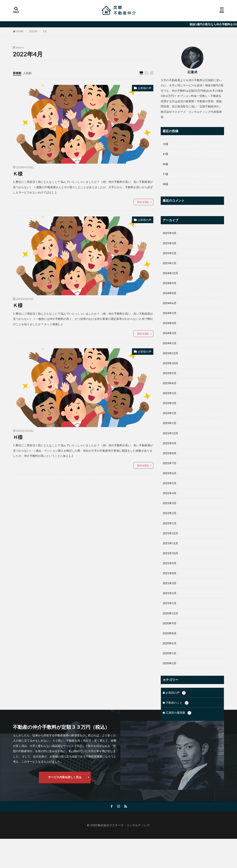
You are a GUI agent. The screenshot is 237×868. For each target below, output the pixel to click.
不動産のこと (177, 703)
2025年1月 (170, 263)
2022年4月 (170, 493)
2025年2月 (170, 253)
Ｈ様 (18, 437)
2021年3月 (170, 583)
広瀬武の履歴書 (178, 713)
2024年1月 (170, 343)
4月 (45, 31)
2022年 (33, 31)
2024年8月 (170, 293)
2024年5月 (170, 313)
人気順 (27, 73)
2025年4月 (170, 233)
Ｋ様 (18, 174)
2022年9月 (170, 443)
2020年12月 (170, 613)
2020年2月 (170, 663)
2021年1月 (170, 603)
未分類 (173, 723)
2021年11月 (170, 543)
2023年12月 (170, 353)
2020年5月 (170, 653)
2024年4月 (170, 323)
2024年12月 (170, 273)
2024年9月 (170, 283)
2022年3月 (170, 503)
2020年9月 (170, 623)
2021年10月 (170, 553)
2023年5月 (170, 393)
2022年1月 (170, 523)
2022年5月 (170, 483)
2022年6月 (170, 473)
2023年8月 (170, 383)
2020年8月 (170, 633)
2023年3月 (170, 403)
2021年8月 (170, 573)
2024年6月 (170, 303)
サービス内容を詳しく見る (65, 806)
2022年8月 (170, 453)
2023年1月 (170, 423)
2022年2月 (170, 513)
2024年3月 (170, 333)
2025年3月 (170, 243)
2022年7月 (170, 463)
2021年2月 (170, 593)
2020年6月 (170, 643)
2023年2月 (170, 413)
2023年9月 (170, 373)
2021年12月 (170, 533)
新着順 (17, 73)
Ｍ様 (165, 164)
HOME (20, 31)
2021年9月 (170, 563)
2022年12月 (170, 433)
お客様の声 (145, 88)
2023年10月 (170, 363)
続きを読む (143, 202)
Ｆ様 (165, 174)
